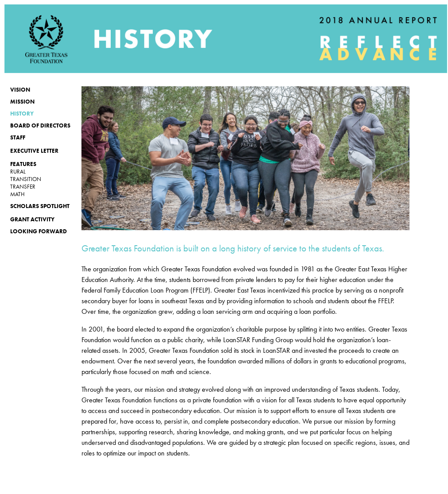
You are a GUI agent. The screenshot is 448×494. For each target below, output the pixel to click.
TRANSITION (26, 179)
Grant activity (32, 219)
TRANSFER (23, 187)
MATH (17, 194)
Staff (18, 137)
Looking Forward (39, 231)
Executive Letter (34, 151)
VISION (20, 90)
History (22, 114)
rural (18, 172)
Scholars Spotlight (40, 206)
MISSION (22, 102)
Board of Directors (40, 125)
